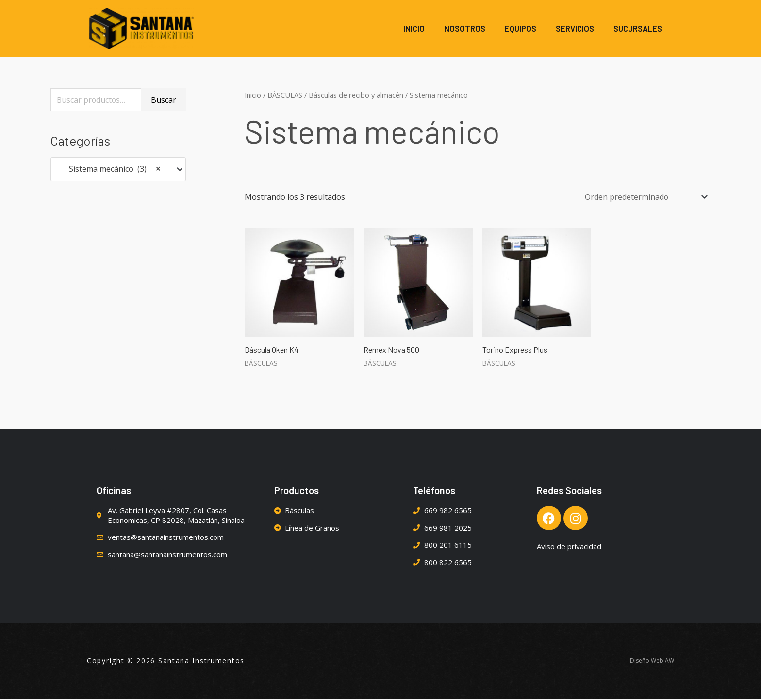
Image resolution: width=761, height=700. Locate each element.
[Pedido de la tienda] (643, 198)
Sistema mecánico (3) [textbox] (109, 171)
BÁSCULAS (285, 96)
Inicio (253, 96)
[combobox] (118, 171)
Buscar (164, 101)
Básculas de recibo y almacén (356, 96)
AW (670, 662)
